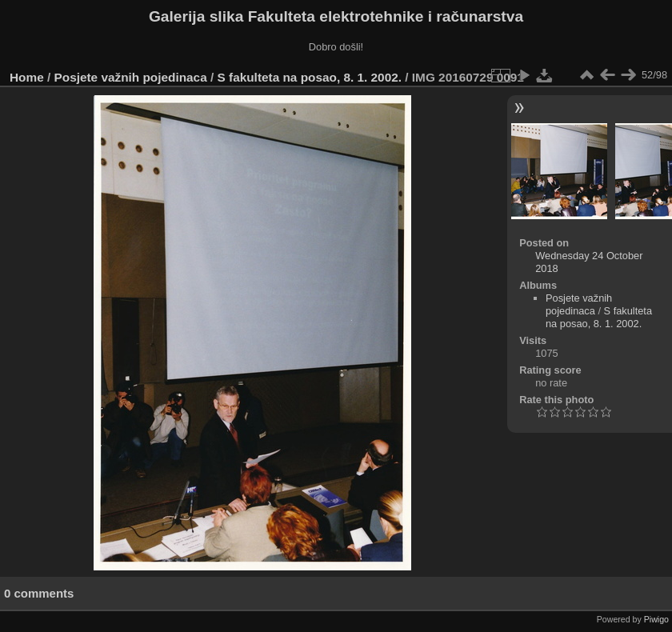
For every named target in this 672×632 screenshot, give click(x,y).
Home (27, 77)
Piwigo (656, 619)
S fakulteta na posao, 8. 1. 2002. (310, 77)
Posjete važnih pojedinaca (131, 77)
